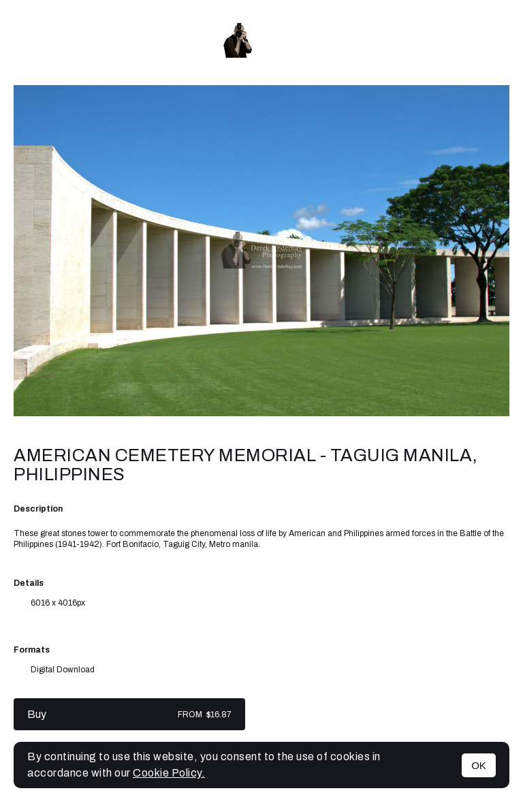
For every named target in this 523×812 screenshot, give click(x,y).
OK (479, 765)
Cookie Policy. (169, 773)
